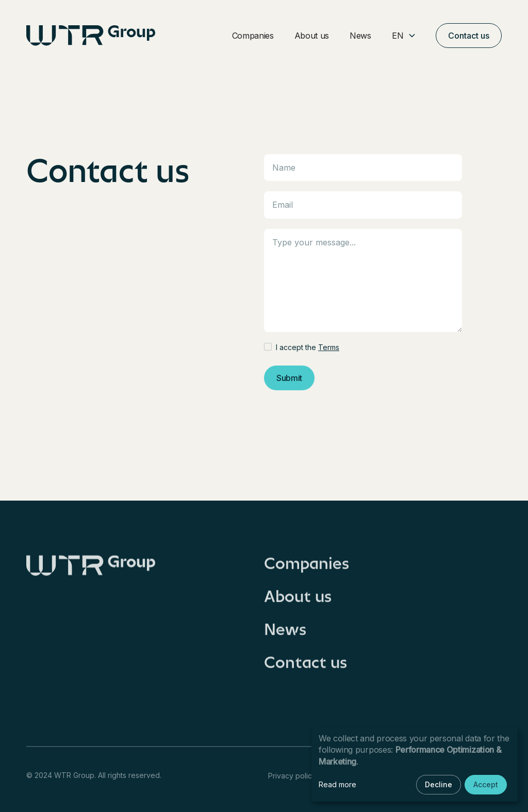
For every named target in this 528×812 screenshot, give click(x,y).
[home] (91, 36)
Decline (439, 784)
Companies (253, 36)
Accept (486, 784)
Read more (337, 784)
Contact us (469, 36)
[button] (403, 36)
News (360, 36)
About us (312, 36)
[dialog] (415, 764)
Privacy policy (292, 776)
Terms (329, 347)
